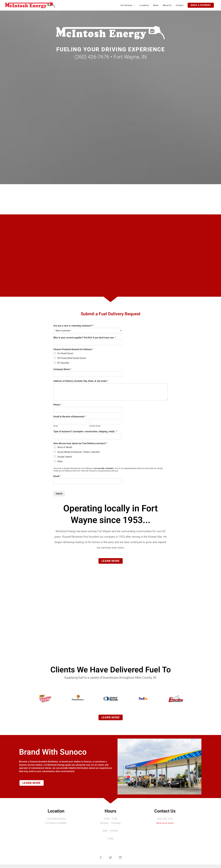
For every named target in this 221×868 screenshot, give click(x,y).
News (156, 5)
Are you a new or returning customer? (74, 326)
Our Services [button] (126, 5)
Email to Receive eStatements (70, 417)
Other (60, 461)
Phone (57, 405)
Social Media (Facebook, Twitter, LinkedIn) (78, 452)
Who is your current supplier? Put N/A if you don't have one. (85, 338)
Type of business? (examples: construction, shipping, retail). (85, 431)
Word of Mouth (65, 447)
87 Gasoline (63, 363)
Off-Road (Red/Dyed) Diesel (72, 358)
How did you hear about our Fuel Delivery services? (80, 443)
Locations (144, 5)
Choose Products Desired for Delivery (73, 349)
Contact (180, 5)
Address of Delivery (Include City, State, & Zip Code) (81, 381)
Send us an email (165, 823)
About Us (167, 5)
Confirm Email (95, 426)
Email (56, 426)
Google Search (65, 457)
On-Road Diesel (65, 353)
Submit (59, 494)
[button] (201, 5)
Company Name (62, 369)
